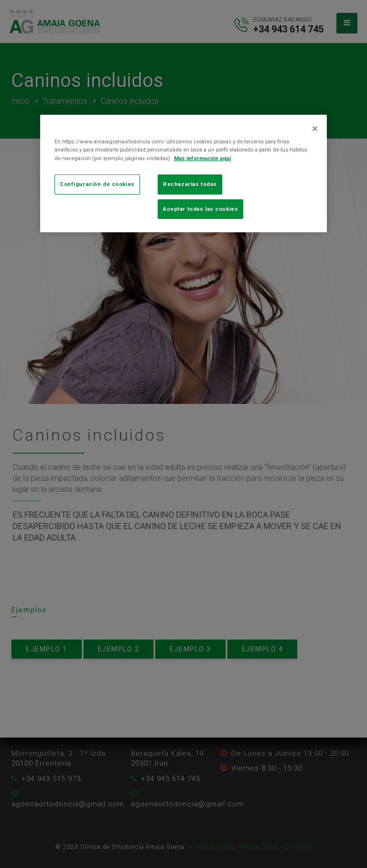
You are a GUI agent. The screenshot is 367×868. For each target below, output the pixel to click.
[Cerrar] (315, 129)
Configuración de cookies (97, 184)
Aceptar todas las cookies (200, 209)
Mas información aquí (202, 158)
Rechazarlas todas (190, 184)
